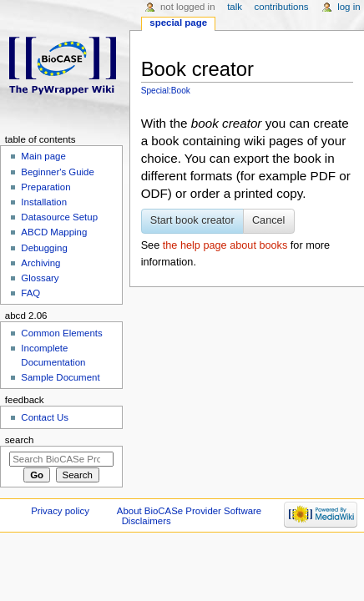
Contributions (282, 7)
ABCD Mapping (54, 232)
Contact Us (45, 417)
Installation (44, 202)
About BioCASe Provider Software (189, 511)
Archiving (40, 263)
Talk (235, 7)
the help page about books (225, 245)
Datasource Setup (59, 217)
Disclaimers (147, 521)
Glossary (40, 278)
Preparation (45, 187)
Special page (178, 23)
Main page (43, 156)
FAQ (30, 293)
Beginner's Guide (58, 172)
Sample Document (60, 377)
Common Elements (61, 333)
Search (20, 440)
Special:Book (166, 91)
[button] (192, 222)
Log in (349, 7)
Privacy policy (60, 511)
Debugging (44, 248)
